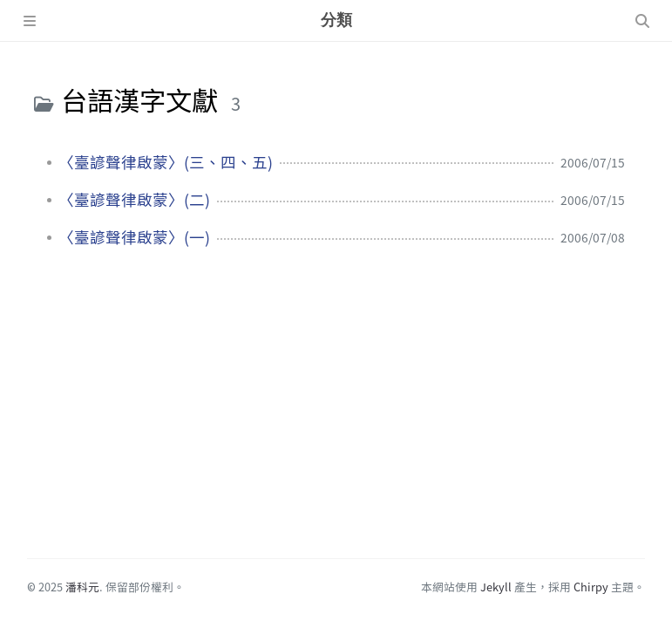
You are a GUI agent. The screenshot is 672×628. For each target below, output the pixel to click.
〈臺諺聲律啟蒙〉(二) (134, 200)
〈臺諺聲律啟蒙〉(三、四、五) (166, 162)
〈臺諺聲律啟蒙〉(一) (134, 237)
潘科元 (82, 587)
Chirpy (591, 587)
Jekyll (496, 587)
